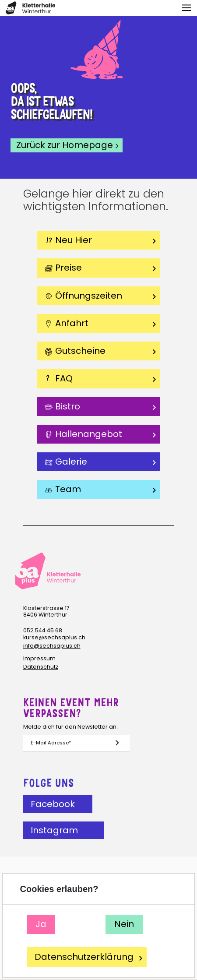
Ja (41, 924)
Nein (124, 924)
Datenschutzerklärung (88, 957)
